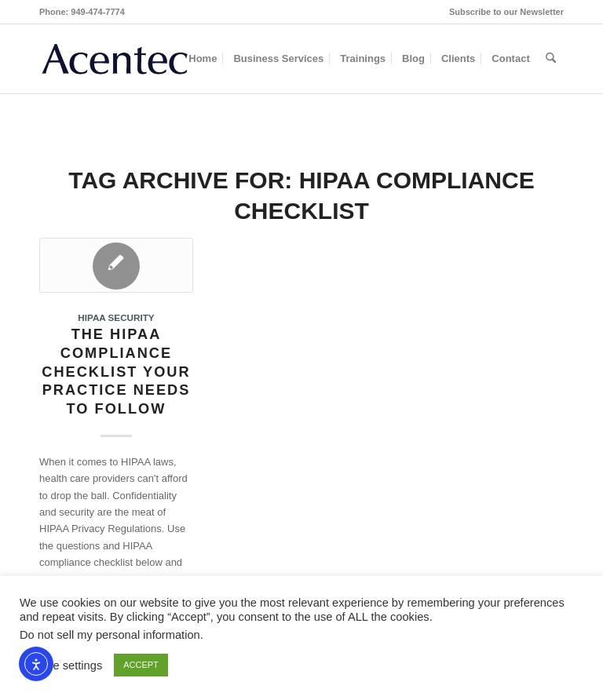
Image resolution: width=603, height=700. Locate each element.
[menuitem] (502, 12)
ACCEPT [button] (141, 665)
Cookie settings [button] (63, 665)
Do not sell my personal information (110, 635)
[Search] (551, 59)
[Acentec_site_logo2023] (115, 59)
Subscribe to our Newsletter (506, 12)
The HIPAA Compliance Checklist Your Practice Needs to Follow (116, 372)
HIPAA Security (116, 317)
